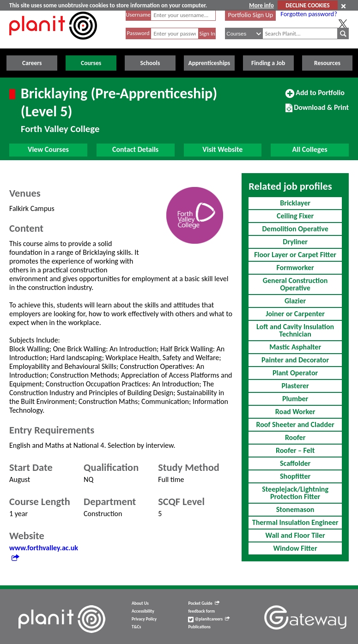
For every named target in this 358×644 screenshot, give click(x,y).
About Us (140, 603)
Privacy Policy (144, 619)
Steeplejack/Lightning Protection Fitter (295, 493)
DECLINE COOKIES (307, 5)
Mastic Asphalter (295, 347)
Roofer (295, 437)
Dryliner (295, 242)
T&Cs (136, 627)
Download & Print (317, 111)
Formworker (295, 268)
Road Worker (295, 412)
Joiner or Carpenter (295, 314)
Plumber (295, 399)
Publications (199, 627)
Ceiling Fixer (295, 216)
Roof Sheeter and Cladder (295, 424)
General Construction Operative (295, 284)
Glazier (295, 301)
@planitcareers (209, 619)
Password (138, 33)
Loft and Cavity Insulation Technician (295, 330)
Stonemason (295, 509)
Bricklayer (295, 203)
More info (261, 5)
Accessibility (143, 611)
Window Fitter (295, 548)
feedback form (201, 611)
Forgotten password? (309, 14)
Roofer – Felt (295, 450)
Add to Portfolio (315, 96)
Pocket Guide (203, 603)
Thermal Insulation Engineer (295, 522)
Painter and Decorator (295, 360)
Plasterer (295, 386)
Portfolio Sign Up (251, 15)
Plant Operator (295, 373)
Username (138, 15)
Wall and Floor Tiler (295, 535)
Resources (327, 63)
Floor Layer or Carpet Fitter (295, 255)
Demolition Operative (295, 229)
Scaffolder (295, 463)
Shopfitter (295, 476)
